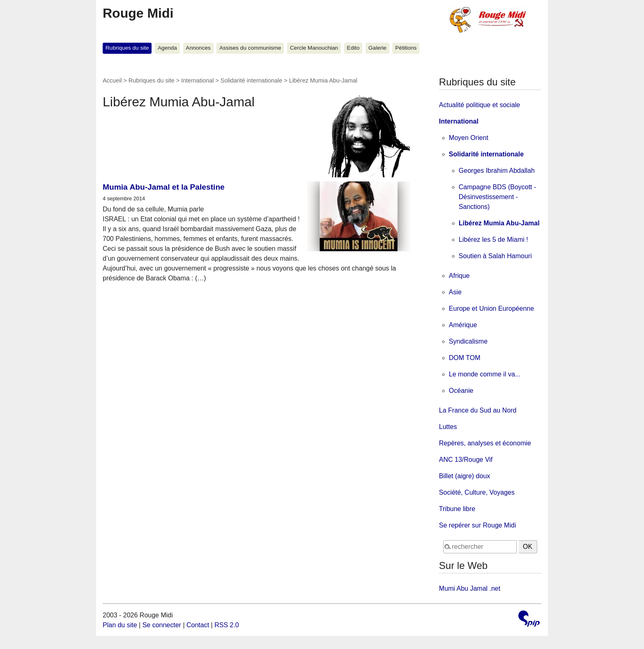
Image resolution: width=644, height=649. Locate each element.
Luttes (448, 427)
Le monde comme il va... (485, 374)
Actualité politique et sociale (480, 105)
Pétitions (406, 48)
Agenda (167, 48)
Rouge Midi (138, 13)
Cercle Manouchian (314, 48)
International (197, 80)
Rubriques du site (127, 48)
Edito (353, 48)
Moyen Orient (469, 138)
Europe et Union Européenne (491, 308)
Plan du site (120, 625)
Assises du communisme (250, 48)
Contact (198, 625)
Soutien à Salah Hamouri (495, 256)
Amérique (463, 325)
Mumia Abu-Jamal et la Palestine (164, 187)
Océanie (461, 391)
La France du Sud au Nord (478, 410)
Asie (455, 292)
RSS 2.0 (227, 625)
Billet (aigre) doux (465, 476)
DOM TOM (465, 358)
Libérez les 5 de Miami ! (493, 240)
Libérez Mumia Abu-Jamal (499, 223)
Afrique (459, 276)
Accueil (112, 80)
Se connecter (162, 625)
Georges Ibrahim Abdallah (497, 171)
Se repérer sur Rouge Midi (478, 525)
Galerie (377, 48)
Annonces (198, 48)
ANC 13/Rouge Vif (466, 460)
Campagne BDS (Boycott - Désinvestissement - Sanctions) (498, 197)
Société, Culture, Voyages (477, 492)
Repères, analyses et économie (485, 443)
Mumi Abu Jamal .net (470, 588)
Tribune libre (457, 509)
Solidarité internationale (251, 80)
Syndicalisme (468, 341)
